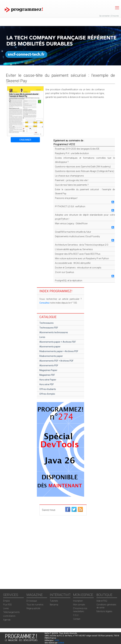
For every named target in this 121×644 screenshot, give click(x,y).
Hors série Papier (48, 380)
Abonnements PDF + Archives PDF (56, 361)
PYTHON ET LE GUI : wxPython (70, 206)
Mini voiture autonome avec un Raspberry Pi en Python (82, 258)
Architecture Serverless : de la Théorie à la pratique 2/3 (82, 245)
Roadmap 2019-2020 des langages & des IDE (77, 149)
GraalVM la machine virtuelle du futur (73, 232)
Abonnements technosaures (54, 332)
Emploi (6, 601)
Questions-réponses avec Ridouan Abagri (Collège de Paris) (85, 171)
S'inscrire (115, 16)
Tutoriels (54, 601)
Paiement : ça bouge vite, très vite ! (72, 180)
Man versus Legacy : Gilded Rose (71, 223)
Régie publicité (33, 608)
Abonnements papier (50, 347)
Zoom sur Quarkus (65, 272)
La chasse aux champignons (69, 176)
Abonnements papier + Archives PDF (58, 342)
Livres (42, 337)
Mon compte (79, 605)
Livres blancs (9, 616)
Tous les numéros (35, 605)
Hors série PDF (47, 384)
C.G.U (76, 615)
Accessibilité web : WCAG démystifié (73, 263)
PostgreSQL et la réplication (69, 281)
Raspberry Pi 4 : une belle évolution (72, 153)
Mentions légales (104, 611)
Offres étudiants (48, 389)
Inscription (78, 601)
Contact (77, 619)
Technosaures (46, 323)
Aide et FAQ (102, 601)
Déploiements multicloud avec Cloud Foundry (77, 236)
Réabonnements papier (51, 356)
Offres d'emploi (47, 394)
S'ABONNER (25, 140)
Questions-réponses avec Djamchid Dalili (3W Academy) (83, 167)
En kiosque (32, 601)
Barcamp (54, 605)
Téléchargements (11, 612)
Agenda (7, 620)
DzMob (61, 643)
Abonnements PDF (49, 366)
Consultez (44, 303)
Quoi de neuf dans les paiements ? (72, 185)
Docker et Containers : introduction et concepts (78, 268)
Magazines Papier (48, 370)
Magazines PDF (47, 375)
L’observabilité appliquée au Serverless (74, 249)
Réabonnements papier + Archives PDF (59, 351)
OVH (57, 640)
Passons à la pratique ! (66, 198)
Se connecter (104, 16)
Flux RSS (7, 605)
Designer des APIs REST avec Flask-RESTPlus (78, 254)
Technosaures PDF (49, 328)
